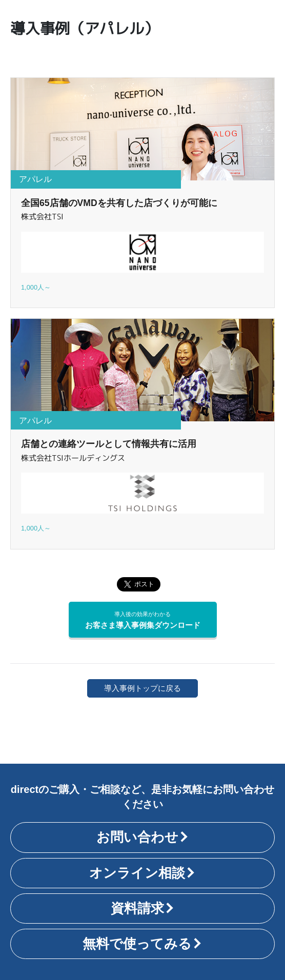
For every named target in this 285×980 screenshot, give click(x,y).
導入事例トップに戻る (142, 688)
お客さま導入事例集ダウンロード (143, 620)
